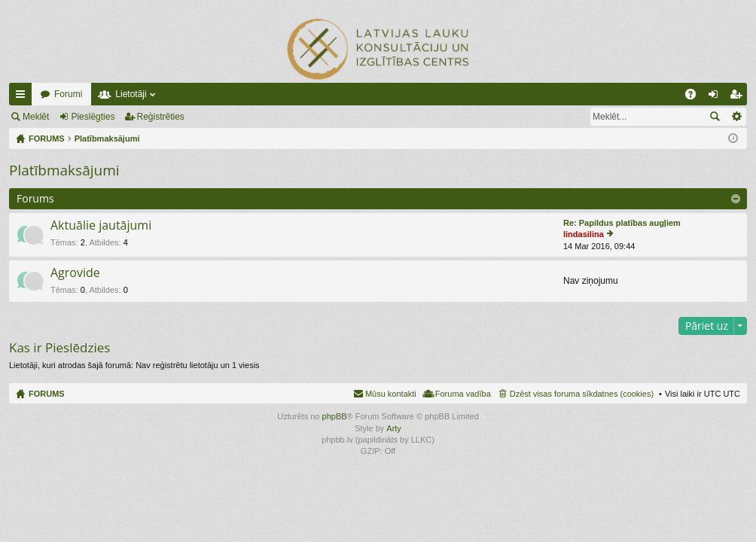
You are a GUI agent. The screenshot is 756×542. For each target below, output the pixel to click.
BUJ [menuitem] (695, 97)
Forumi (68, 94)
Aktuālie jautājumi (101, 226)
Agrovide (75, 273)
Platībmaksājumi (64, 170)
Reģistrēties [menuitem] (739, 97)
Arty (394, 428)
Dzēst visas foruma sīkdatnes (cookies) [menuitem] (582, 394)
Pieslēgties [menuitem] (716, 97)
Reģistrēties (161, 117)
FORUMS (47, 394)
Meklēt (36, 117)
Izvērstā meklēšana (736, 117)
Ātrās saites (23, 97)
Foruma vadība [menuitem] (463, 394)
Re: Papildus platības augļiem (622, 223)
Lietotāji (131, 94)
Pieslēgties (93, 117)
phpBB (335, 416)
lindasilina (584, 234)
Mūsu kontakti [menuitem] (391, 394)
